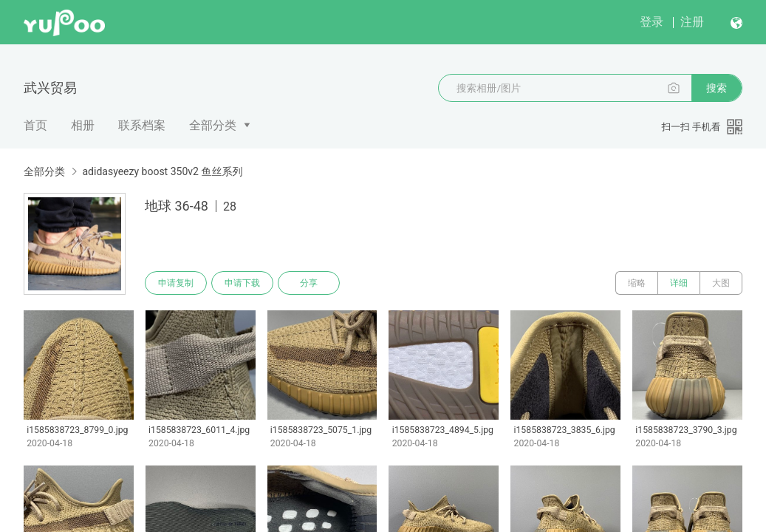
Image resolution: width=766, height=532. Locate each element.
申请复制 (176, 283)
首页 (35, 125)
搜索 (717, 88)
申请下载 (242, 283)
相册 (83, 125)
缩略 (637, 283)
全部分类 (213, 125)
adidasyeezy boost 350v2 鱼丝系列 (162, 171)
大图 (721, 283)
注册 (692, 22)
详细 (679, 283)
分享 (309, 283)
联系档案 (142, 125)
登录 (652, 22)
